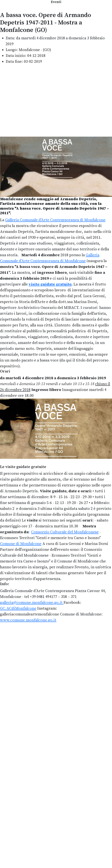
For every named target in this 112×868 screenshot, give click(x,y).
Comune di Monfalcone (21, 544)
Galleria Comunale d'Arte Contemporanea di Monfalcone (55, 220)
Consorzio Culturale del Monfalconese (65, 532)
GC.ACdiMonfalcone (18, 608)
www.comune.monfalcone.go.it (28, 620)
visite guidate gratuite (50, 284)
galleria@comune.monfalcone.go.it (31, 603)
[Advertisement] (33, 101)
